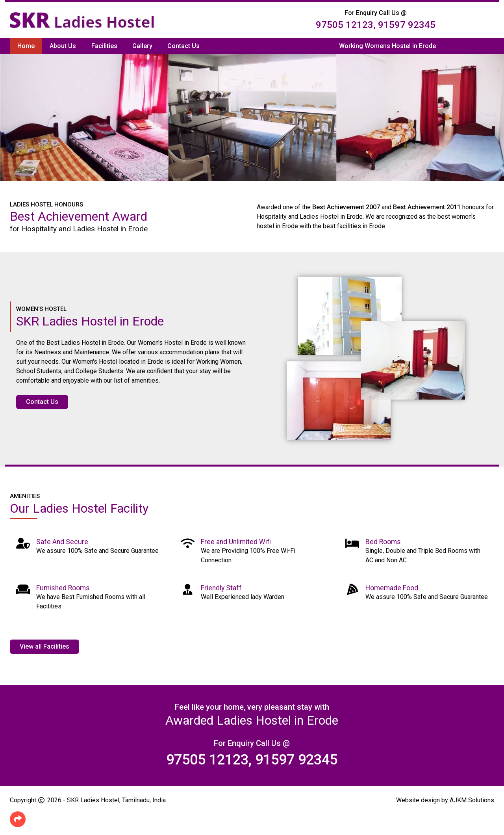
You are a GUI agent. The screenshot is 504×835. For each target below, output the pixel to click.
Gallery (142, 46)
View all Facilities (44, 646)
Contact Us (183, 46)
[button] (18, 819)
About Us (63, 46)
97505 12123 (345, 25)
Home (26, 46)
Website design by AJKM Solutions (445, 800)
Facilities (104, 46)
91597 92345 (407, 25)
